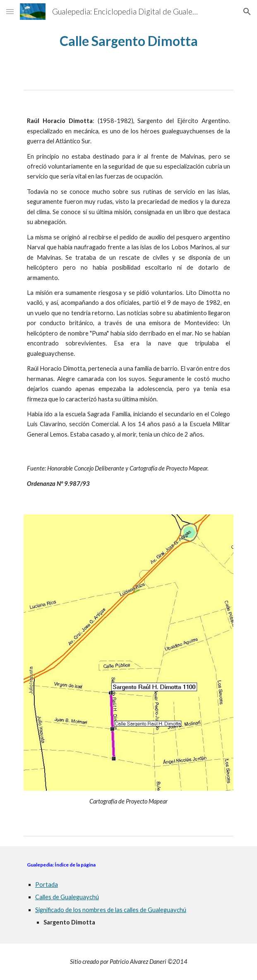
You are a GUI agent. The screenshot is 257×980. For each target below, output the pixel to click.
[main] (128, 41)
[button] (10, 11)
